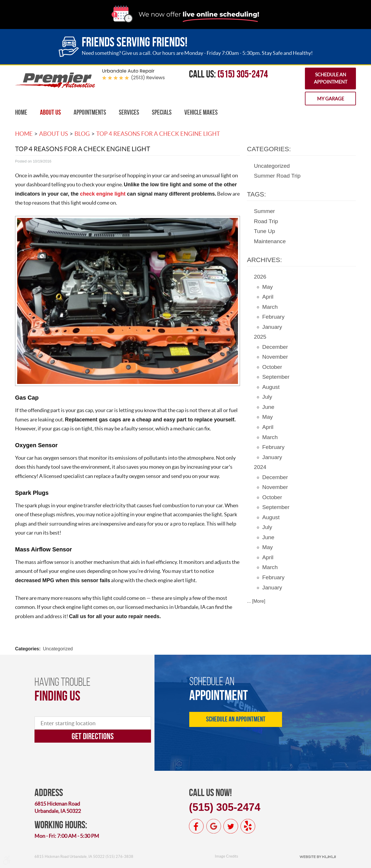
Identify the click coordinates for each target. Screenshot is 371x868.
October (272, 367)
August (271, 387)
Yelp (248, 826)
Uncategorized (58, 649)
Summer (264, 211)
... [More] (256, 601)
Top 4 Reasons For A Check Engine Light (158, 134)
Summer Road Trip (277, 176)
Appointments (90, 112)
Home (21, 112)
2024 (260, 467)
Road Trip (266, 221)
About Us (50, 112)
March (270, 307)
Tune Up (264, 231)
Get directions (93, 736)
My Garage (331, 99)
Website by (318, 856)
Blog (82, 134)
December (275, 347)
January (272, 327)
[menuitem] (21, 112)
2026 (260, 277)
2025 (260, 337)
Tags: (257, 194)
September (276, 377)
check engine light (103, 194)
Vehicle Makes (201, 112)
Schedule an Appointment (331, 78)
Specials (162, 112)
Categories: (269, 149)
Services (129, 112)
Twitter (231, 826)
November (275, 357)
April (268, 297)
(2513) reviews (148, 78)
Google (214, 826)
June (268, 407)
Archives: (264, 260)
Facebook (197, 826)
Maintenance (270, 241)
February (273, 317)
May (268, 287)
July (267, 397)
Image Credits (227, 856)
